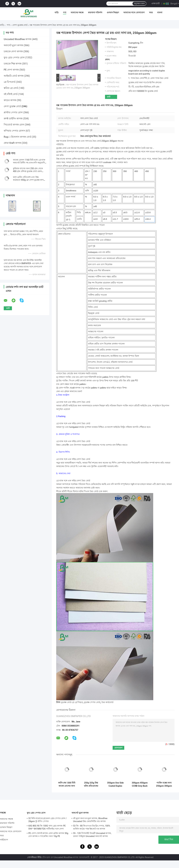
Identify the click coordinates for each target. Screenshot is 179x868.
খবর (151, 12)
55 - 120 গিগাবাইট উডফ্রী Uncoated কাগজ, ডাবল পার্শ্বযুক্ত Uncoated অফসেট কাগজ (92, 835)
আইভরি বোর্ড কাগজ (14, 76)
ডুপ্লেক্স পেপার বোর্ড (92, 702)
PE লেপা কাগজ (11, 70)
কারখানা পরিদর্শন (95, 12)
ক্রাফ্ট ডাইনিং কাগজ (13, 119)
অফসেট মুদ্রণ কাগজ (13, 45)
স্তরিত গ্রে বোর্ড (11, 88)
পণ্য (65, 12)
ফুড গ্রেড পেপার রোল (14, 58)
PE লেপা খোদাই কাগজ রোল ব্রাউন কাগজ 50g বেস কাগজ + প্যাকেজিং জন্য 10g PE (48, 835)
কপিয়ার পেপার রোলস (14, 131)
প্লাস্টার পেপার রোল (13, 112)
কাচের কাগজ (10, 100)
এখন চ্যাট (156, 3)
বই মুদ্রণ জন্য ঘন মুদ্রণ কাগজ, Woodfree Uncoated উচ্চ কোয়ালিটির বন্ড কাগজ (90, 820)
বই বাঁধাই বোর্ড (11, 94)
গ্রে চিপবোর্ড (10, 82)
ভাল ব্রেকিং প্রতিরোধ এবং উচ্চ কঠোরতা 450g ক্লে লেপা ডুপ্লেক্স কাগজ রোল (29, 180)
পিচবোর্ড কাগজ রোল (14, 125)
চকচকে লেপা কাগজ (13, 51)
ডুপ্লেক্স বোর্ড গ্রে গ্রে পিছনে (72, 702)
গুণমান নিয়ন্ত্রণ (113, 12)
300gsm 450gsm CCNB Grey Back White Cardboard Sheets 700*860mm (140, 784)
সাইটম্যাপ (4, 840)
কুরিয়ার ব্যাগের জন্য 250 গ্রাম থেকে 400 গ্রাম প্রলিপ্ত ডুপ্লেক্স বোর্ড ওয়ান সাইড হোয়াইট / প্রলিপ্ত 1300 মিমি (28, 171)
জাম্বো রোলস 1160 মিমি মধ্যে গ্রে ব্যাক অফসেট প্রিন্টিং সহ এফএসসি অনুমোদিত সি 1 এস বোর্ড (30, 163)
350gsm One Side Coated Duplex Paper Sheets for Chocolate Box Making (115, 784)
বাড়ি (57, 12)
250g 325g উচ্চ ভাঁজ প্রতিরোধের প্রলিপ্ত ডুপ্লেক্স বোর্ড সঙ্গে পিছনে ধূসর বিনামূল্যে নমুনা (91, 784)
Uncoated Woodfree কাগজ (18, 39)
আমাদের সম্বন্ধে (77, 12)
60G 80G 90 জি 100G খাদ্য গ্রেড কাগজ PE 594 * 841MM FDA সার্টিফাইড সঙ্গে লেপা (47, 827)
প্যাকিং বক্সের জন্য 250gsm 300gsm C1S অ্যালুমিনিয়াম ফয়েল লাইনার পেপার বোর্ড (164, 784)
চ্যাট (109, 97)
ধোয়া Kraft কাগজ (12, 143)
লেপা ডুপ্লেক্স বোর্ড (20, 25)
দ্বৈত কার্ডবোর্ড (107, 702)
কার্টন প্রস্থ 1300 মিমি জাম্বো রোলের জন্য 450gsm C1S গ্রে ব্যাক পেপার (67, 784)
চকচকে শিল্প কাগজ (13, 64)
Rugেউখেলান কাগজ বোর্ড (18, 137)
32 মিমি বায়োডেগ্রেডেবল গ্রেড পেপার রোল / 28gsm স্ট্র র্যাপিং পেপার (48, 820)
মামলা (160, 12)
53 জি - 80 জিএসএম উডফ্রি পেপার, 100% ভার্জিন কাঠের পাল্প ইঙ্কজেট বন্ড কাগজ (92, 827)
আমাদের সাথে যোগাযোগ (134, 12)
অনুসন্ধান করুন (139, 4)
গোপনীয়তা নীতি (34, 857)
